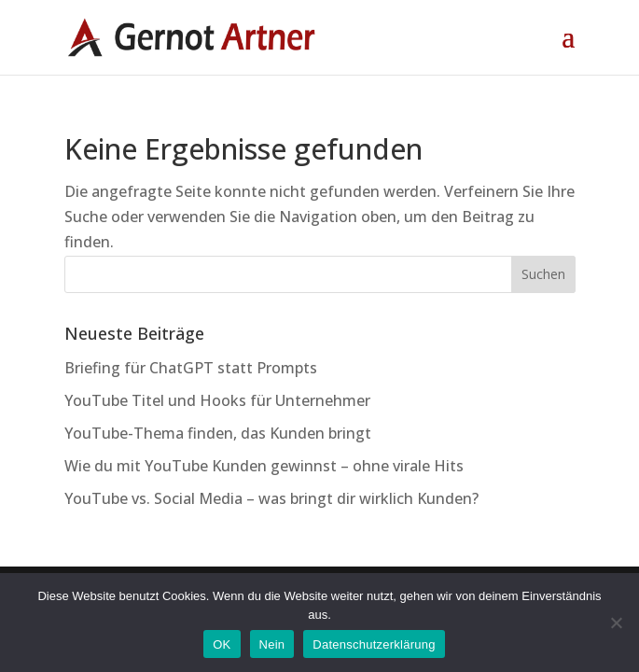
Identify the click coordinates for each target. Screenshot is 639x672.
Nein (272, 644)
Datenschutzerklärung (374, 644)
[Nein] (616, 623)
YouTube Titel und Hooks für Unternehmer (217, 400)
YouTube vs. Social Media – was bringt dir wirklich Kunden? (271, 498)
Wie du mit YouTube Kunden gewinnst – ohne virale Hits (264, 466)
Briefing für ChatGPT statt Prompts (191, 368)
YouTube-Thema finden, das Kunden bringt (218, 433)
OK (222, 644)
